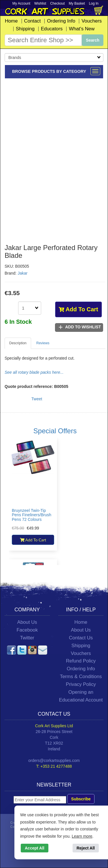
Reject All (86, 848)
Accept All (35, 848)
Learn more (82, 836)
